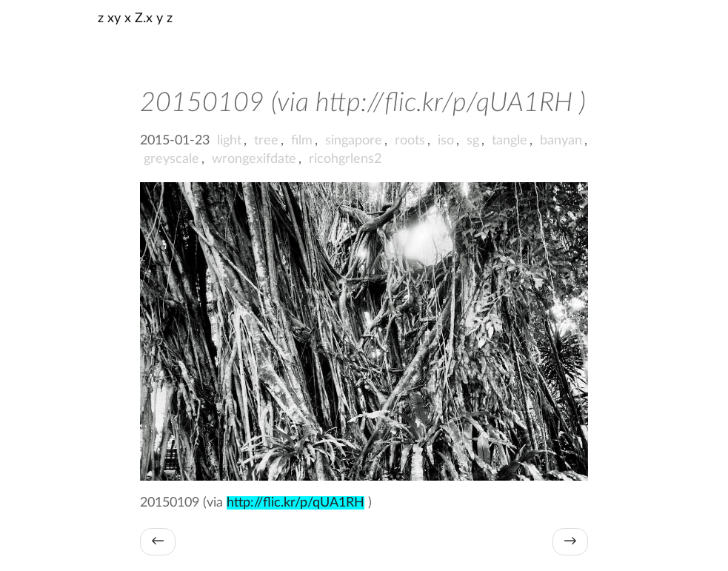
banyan (561, 141)
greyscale (171, 159)
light (229, 141)
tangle (510, 141)
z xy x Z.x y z (135, 19)
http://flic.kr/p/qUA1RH (295, 503)
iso (446, 141)
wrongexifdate (254, 159)
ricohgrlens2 (345, 159)
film (302, 141)
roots (410, 141)
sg (473, 141)
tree (266, 141)
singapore (354, 141)
